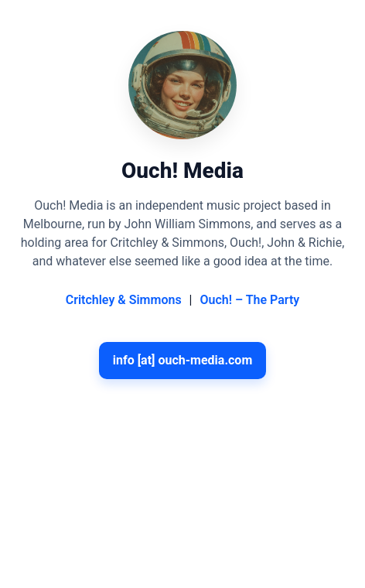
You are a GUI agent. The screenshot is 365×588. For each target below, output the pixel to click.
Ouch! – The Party (249, 300)
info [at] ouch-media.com (183, 360)
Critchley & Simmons (124, 300)
